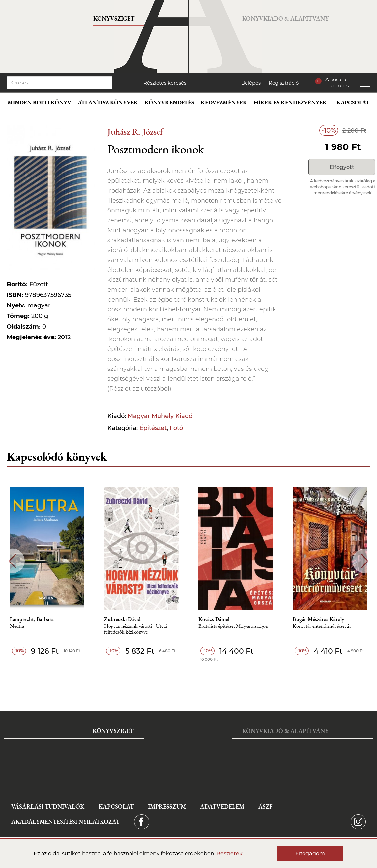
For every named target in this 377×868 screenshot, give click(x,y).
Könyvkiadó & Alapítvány (285, 19)
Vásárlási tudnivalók (48, 806)
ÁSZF (265, 806)
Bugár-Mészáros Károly (318, 619)
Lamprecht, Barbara (32, 619)
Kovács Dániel (214, 619)
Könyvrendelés (169, 102)
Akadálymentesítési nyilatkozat (65, 822)
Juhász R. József (135, 131)
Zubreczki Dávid (122, 619)
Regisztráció (284, 83)
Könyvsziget (114, 19)
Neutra (17, 626)
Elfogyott (342, 167)
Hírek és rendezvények (290, 102)
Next (365, 561)
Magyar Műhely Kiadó (160, 416)
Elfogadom (310, 854)
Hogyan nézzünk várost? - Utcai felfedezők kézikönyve (136, 629)
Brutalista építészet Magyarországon (233, 626)
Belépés (251, 83)
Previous (12, 561)
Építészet (153, 428)
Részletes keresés (165, 83)
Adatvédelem (222, 806)
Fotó (176, 428)
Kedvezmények (224, 102)
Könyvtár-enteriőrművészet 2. (322, 626)
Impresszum (167, 806)
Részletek (230, 854)
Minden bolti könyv (39, 102)
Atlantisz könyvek (108, 102)
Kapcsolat (353, 102)
